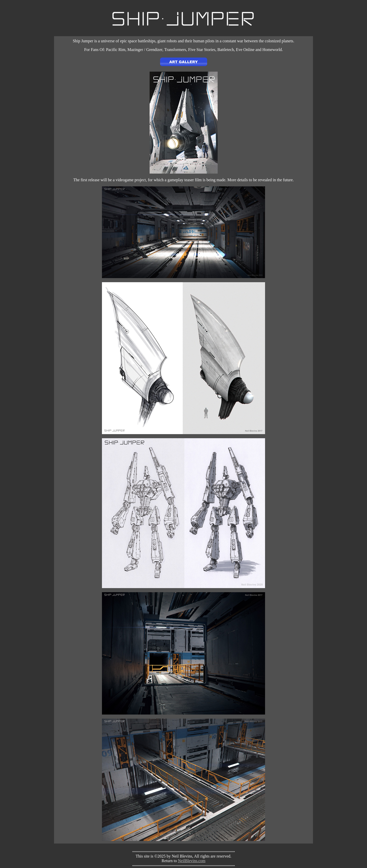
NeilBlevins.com (192, 861)
